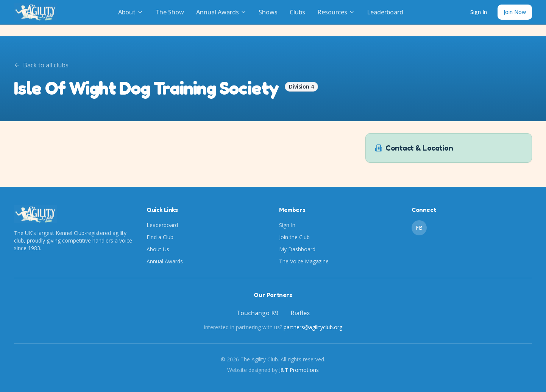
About (131, 12)
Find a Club (160, 237)
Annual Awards (221, 12)
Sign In (479, 12)
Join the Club (294, 237)
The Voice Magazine (304, 261)
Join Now (515, 12)
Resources (336, 12)
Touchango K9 (257, 313)
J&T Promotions (299, 370)
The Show (170, 12)
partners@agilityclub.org (313, 327)
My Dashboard (297, 249)
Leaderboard (385, 12)
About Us (158, 249)
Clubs (297, 12)
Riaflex (300, 313)
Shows (268, 12)
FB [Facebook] (419, 228)
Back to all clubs (41, 65)
